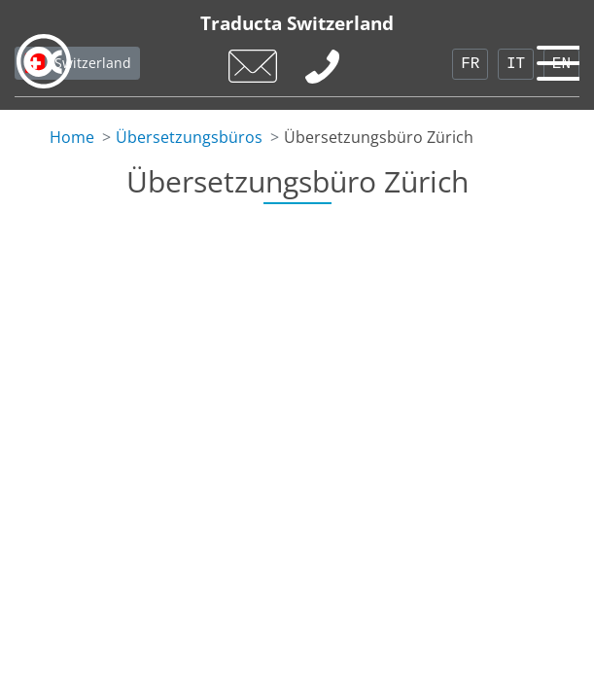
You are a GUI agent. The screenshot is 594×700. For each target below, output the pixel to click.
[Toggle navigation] (555, 58)
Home (72, 137)
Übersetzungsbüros (189, 137)
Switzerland (93, 63)
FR (470, 64)
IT (516, 64)
